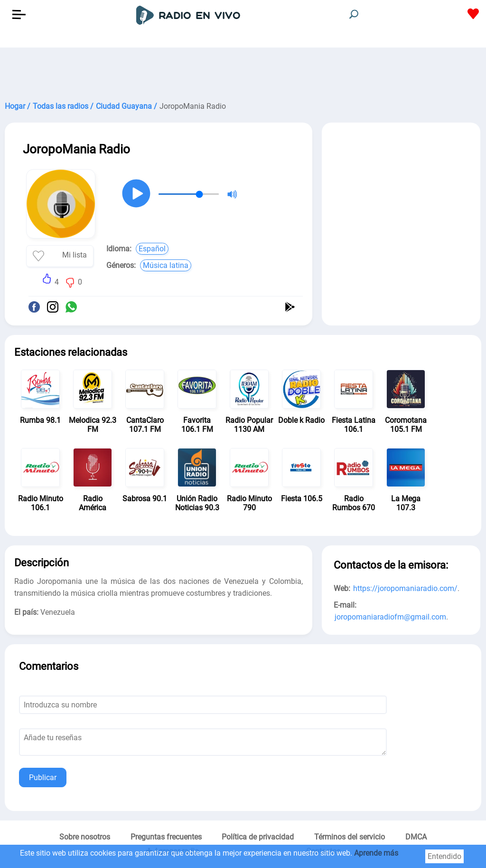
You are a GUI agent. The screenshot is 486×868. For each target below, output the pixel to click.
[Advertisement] (243, 71)
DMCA (416, 837)
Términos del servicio (350, 837)
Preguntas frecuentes (166, 837)
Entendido (444, 856)
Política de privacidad (258, 837)
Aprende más (376, 853)
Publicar (43, 777)
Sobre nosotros (85, 837)
